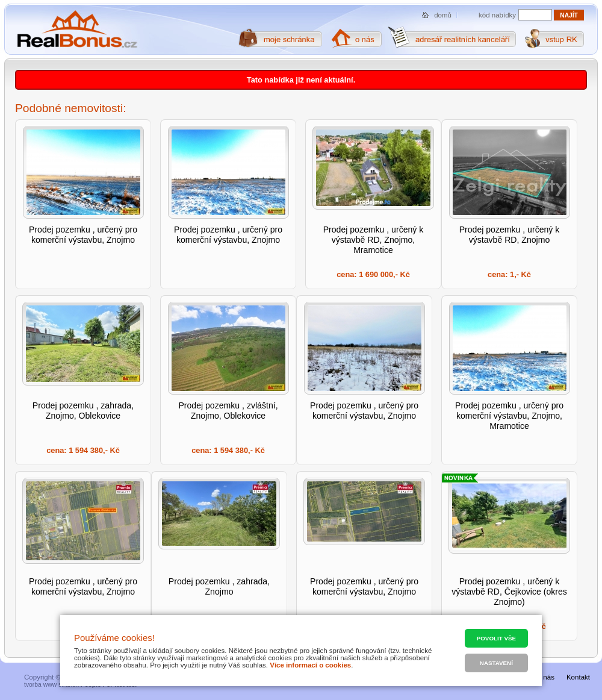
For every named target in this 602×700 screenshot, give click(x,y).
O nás (545, 677)
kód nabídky (497, 15)
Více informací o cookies (310, 665)
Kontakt (578, 677)
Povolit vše (496, 638)
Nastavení (496, 663)
